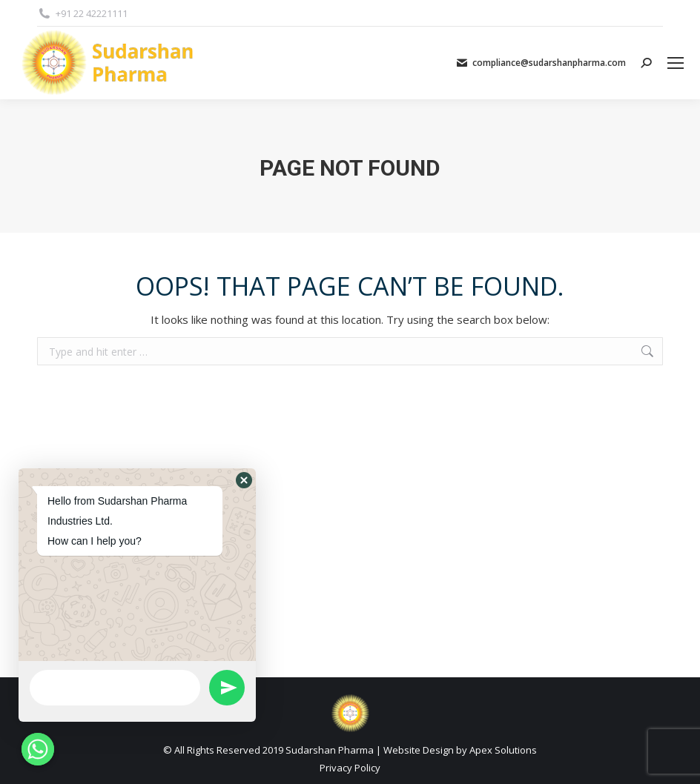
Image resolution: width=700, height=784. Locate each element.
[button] (244, 480)
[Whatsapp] (38, 749)
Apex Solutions (503, 750)
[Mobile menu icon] (676, 63)
